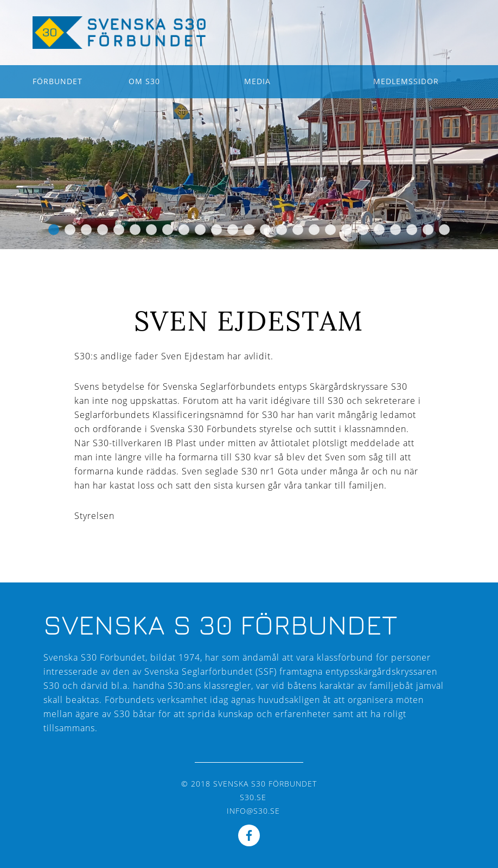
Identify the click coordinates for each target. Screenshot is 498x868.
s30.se (253, 797)
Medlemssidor (406, 81)
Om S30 (144, 81)
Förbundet (58, 81)
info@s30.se (253, 811)
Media (257, 81)
